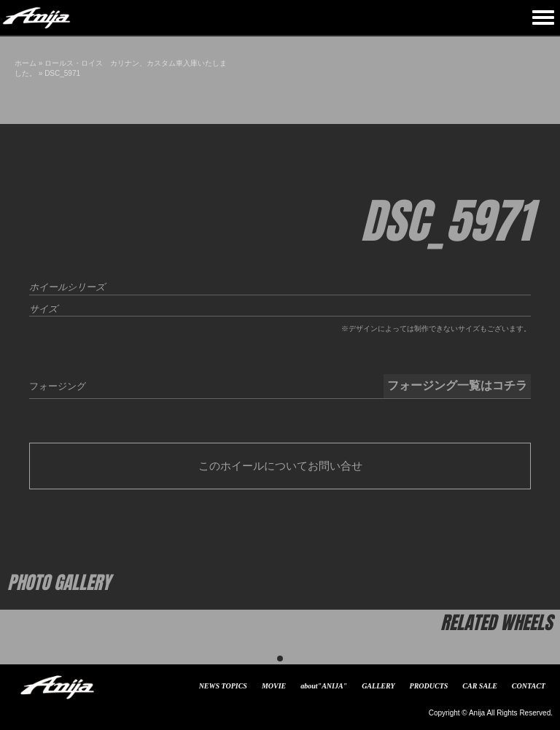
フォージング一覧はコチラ (457, 385)
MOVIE (274, 686)
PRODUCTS (429, 686)
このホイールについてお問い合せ (280, 466)
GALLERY (378, 686)
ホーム (26, 63)
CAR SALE (480, 686)
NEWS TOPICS (223, 686)
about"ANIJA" (324, 686)
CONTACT (529, 686)
